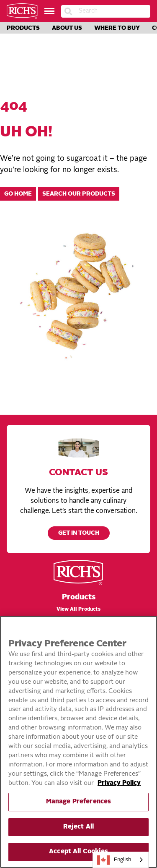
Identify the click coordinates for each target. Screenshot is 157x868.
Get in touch (79, 533)
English (114, 860)
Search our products (79, 194)
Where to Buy (117, 28)
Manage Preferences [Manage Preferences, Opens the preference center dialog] (79, 802)
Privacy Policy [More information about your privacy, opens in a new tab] (119, 783)
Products (23, 28)
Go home (18, 194)
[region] (78, 742)
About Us (67, 28)
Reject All (78, 827)
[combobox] (121, 860)
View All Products (78, 609)
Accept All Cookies (78, 852)
